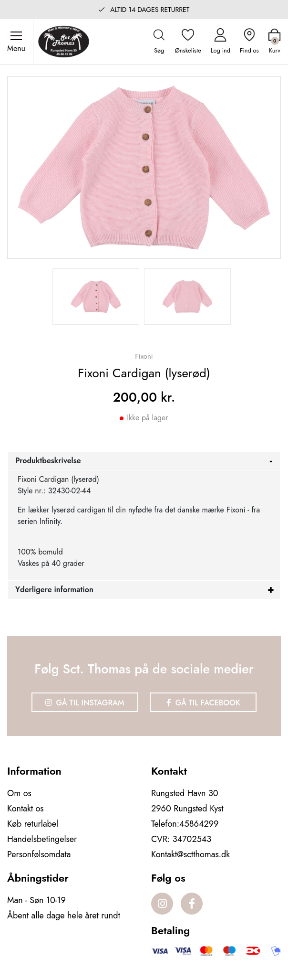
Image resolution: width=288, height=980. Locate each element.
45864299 (199, 824)
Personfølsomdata (39, 854)
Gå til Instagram (85, 703)
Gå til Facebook (203, 703)
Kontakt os (26, 809)
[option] (96, 297)
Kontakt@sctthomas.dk (190, 854)
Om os (19, 793)
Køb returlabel (33, 824)
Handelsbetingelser (42, 839)
